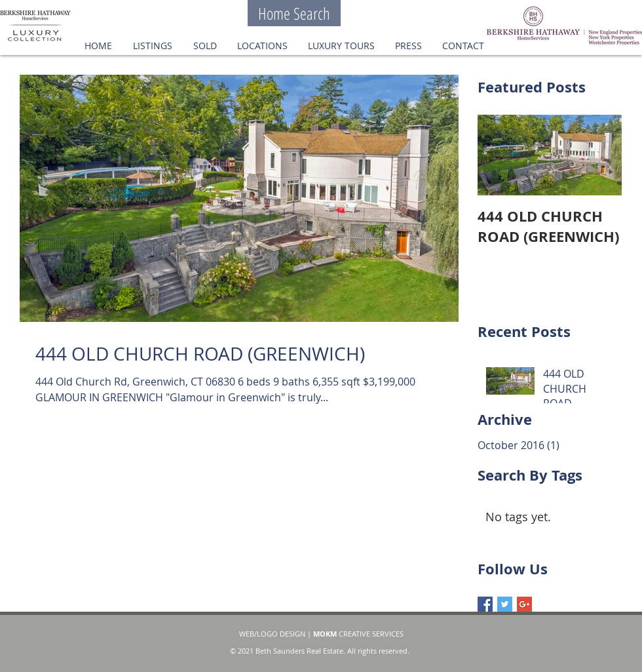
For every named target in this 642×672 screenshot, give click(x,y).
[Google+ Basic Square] (524, 604)
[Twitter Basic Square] (505, 604)
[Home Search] (294, 13)
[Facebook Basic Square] (485, 604)
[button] (205, 46)
